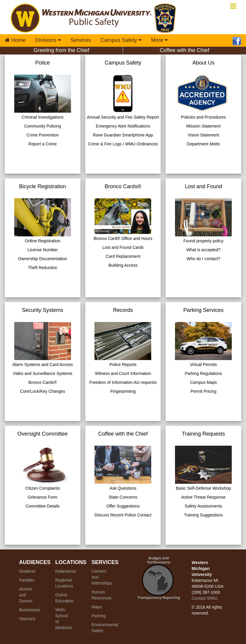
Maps (97, 607)
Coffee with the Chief (185, 50)
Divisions (48, 40)
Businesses (30, 610)
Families (27, 580)
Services (81, 40)
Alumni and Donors (26, 595)
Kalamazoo (66, 571)
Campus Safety (121, 40)
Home (15, 40)
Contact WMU (205, 598)
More (159, 40)
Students (27, 571)
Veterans (27, 619)
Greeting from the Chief (61, 50)
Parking (98, 616)
